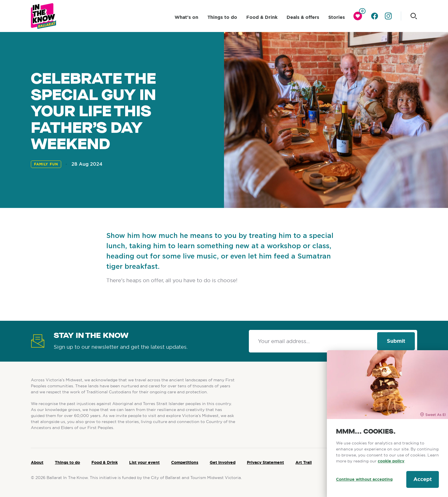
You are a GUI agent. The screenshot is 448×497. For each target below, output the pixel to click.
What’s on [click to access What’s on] (186, 17)
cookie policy (391, 461)
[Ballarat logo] (44, 16)
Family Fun (46, 164)
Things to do (67, 462)
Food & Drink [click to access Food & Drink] (262, 17)
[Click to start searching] (414, 16)
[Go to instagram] (388, 16)
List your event (144, 462)
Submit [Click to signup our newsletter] (396, 341)
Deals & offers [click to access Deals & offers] (303, 17)
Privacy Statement (265, 462)
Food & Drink (105, 462)
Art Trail (304, 462)
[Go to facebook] (375, 16)
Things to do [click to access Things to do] (222, 17)
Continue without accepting (364, 479)
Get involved (223, 462)
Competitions (185, 462)
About (37, 462)
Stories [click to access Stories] (337, 17)
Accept (423, 479)
